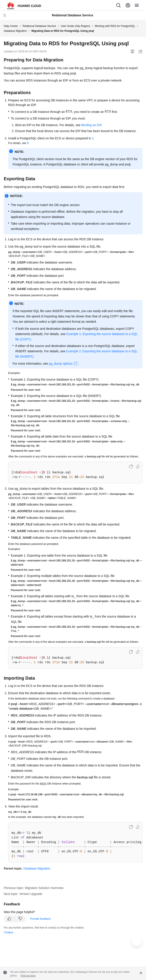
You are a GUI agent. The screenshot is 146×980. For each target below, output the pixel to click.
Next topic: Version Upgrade (23, 894)
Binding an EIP (91, 125)
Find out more (28, 976)
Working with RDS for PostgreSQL (115, 26)
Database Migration (15, 31)
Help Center (11, 26)
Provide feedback (41, 919)
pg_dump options (61, 364)
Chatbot (8, 933)
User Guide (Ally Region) (75, 26)
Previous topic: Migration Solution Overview (34, 888)
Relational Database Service (39, 26)
